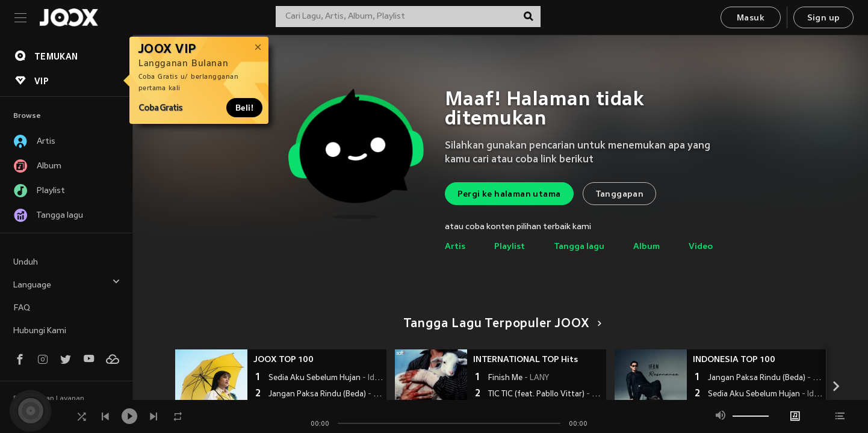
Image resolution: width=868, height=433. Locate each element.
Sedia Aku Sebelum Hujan (326, 378)
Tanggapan (620, 195)
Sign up (824, 18)
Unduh (26, 263)
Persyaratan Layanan (49, 399)
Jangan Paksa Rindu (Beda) (326, 395)
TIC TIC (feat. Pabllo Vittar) (546, 395)
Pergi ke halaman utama (509, 195)
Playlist (510, 247)
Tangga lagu (579, 247)
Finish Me (519, 378)
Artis (455, 247)
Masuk (751, 18)
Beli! (244, 108)
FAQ (22, 308)
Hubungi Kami (40, 331)
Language (67, 284)
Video (701, 247)
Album (646, 247)
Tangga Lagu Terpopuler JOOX (501, 324)
